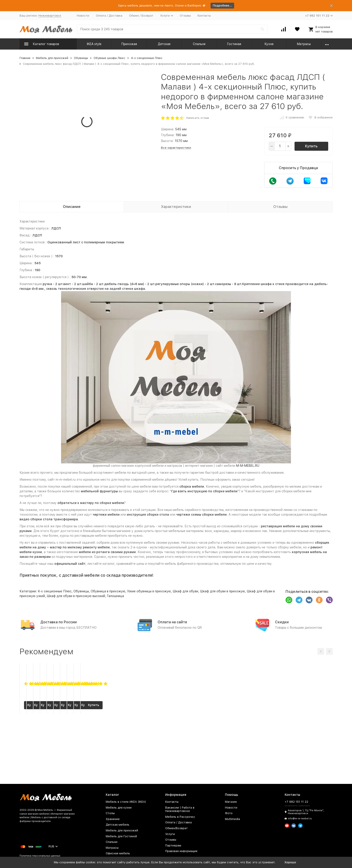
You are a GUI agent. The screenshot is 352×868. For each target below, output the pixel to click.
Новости (83, 16)
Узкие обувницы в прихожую (149, 591)
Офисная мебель (118, 853)
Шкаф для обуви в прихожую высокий (76, 596)
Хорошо (290, 862)
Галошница (115, 596)
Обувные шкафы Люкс (109, 58)
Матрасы (304, 44)
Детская (164, 44)
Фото (229, 813)
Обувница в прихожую (108, 591)
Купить (311, 146)
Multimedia (232, 819)
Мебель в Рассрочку (180, 817)
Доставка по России (59, 622)
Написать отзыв (198, 118)
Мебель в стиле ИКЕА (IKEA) (126, 802)
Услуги (170, 834)
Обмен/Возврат (176, 828)
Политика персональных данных (40, 856)
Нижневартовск (50, 16)
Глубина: (168, 135)
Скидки (282, 622)
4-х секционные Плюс (147, 58)
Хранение (113, 819)
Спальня (199, 44)
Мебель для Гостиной (121, 836)
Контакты (204, 16)
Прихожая (129, 44)
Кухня (269, 44)
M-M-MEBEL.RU (248, 466)
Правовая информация (181, 851)
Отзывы (185, 16)
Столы (110, 813)
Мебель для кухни (119, 808)
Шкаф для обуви (185, 591)
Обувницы (81, 58)
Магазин (231, 802)
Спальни (112, 842)
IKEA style (94, 44)
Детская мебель (118, 825)
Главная (25, 58)
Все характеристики (176, 148)
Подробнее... (222, 5)
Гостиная (234, 44)
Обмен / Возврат (141, 16)
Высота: (167, 141)
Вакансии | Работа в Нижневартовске (180, 809)
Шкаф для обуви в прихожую (222, 591)
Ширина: (167, 129)
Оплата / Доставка (109, 16)
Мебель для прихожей (52, 58)
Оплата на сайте (172, 622)
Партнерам (173, 845)
